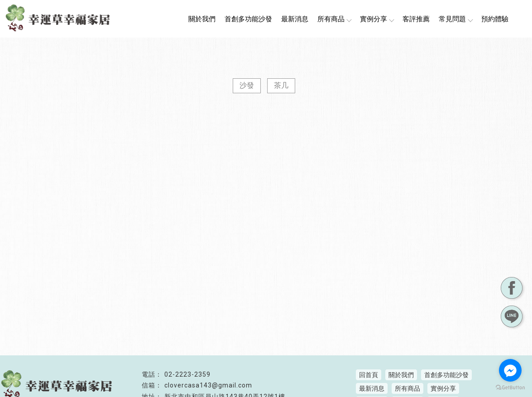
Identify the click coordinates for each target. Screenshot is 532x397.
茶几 (281, 85)
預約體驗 (495, 19)
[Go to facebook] (510, 370)
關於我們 (202, 19)
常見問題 (455, 19)
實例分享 (377, 19)
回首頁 (369, 375)
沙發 (247, 85)
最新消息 (295, 19)
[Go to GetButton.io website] (510, 388)
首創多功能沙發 (248, 19)
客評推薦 (416, 19)
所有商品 (334, 19)
